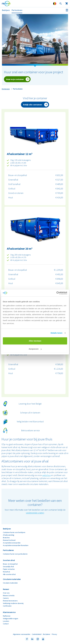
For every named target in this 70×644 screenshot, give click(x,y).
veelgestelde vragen (35, 513)
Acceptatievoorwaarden (12, 543)
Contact (6, 624)
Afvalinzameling (9, 535)
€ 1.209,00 (59, 270)
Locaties (6, 621)
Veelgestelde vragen (11, 619)
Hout (11, 197)
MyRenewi (7, 616)
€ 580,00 (59, 364)
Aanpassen (35, 349)
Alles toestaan (35, 341)
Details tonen (57, 333)
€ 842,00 (59, 189)
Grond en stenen (16, 193)
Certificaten (7, 606)
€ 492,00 (59, 274)
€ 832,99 (59, 175)
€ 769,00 (59, 193)
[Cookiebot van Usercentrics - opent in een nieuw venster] (56, 293)
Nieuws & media (9, 595)
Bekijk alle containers (33, 105)
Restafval (6, 572)
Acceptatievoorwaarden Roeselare (16, 545)
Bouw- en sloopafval (18, 175)
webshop (46, 475)
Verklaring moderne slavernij (13, 603)
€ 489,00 (59, 184)
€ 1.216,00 (59, 369)
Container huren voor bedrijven (14, 532)
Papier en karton (9, 569)
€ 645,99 (59, 283)
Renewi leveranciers (10, 601)
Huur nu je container (15, 79)
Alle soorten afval (9, 574)
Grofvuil (12, 189)
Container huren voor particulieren (15, 554)
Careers (6, 598)
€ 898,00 (59, 279)
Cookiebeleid (37, 634)
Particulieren (17, 10)
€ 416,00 (59, 197)
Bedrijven (6, 10)
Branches (6, 538)
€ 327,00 (59, 180)
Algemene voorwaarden (22, 634)
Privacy (54, 634)
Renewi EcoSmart (9, 540)
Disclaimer (47, 634)
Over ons (6, 593)
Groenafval (13, 180)
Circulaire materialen (10, 583)
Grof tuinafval (14, 184)
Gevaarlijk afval (8, 567)
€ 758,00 (59, 373)
